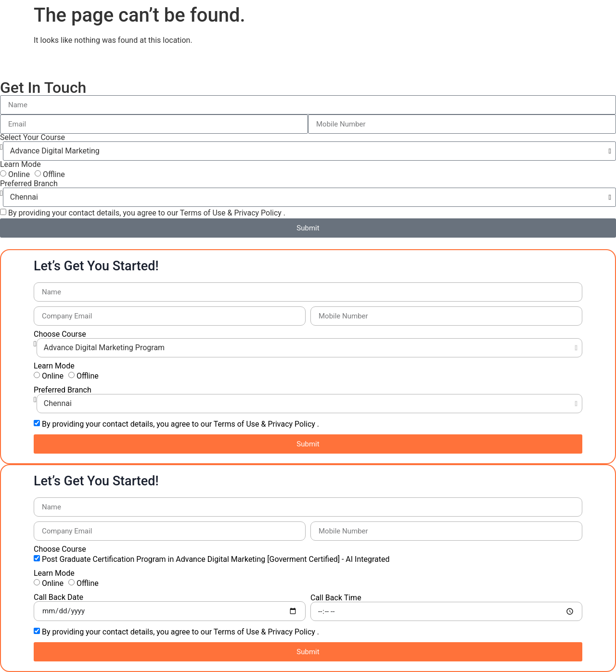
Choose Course (60, 334)
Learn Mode (20, 165)
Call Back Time (336, 598)
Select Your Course (32, 138)
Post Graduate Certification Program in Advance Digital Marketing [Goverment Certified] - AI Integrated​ (216, 559)
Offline (54, 174)
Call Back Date (58, 597)
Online (19, 174)
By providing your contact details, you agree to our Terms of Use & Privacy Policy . (147, 213)
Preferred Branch (29, 184)
